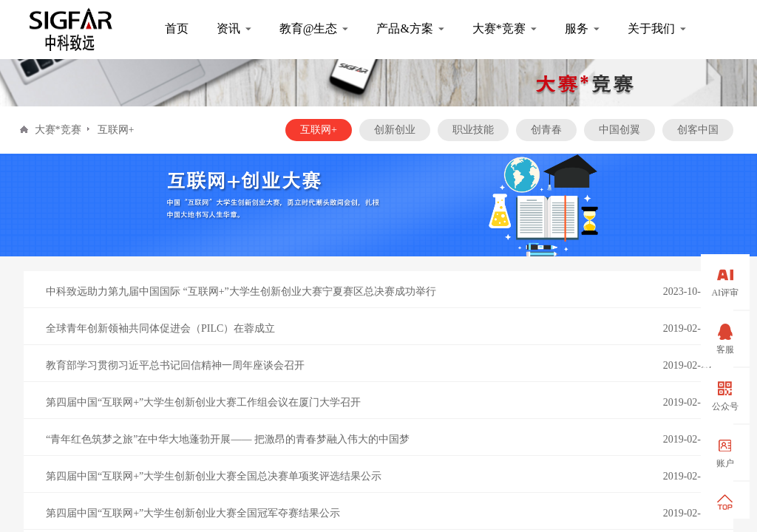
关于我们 (651, 28)
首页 (177, 28)
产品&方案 (404, 28)
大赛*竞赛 (499, 28)
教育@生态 (309, 28)
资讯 (228, 28)
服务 (577, 28)
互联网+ (116, 130)
